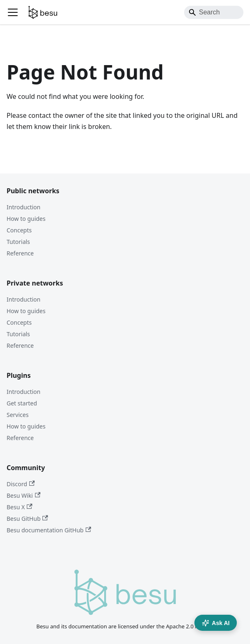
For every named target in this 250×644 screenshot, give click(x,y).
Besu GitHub (27, 519)
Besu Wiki (23, 495)
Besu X (20, 507)
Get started (22, 403)
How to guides (26, 219)
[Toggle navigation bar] (13, 12)
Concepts (19, 230)
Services (18, 415)
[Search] (214, 12)
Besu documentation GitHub (49, 530)
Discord (21, 484)
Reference (20, 253)
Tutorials (18, 242)
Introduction (23, 207)
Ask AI (216, 623)
